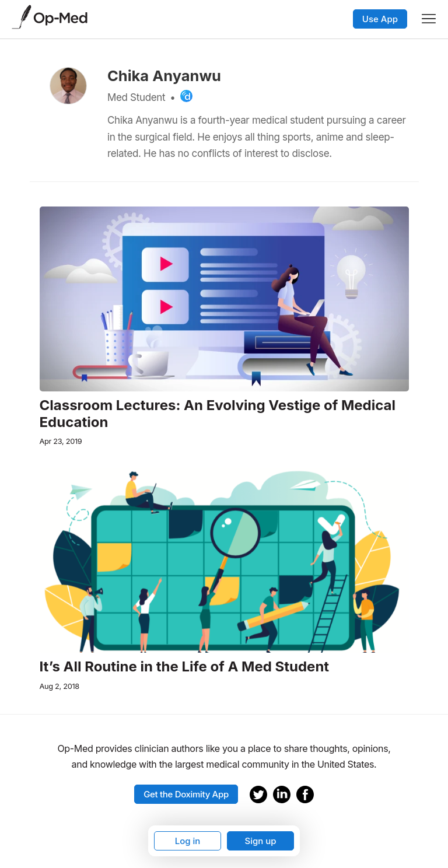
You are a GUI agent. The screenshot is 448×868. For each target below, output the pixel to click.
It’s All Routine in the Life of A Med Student (185, 667)
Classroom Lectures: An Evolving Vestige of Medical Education (218, 414)
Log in (188, 841)
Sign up (260, 841)
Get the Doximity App (186, 794)
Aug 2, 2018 (60, 686)
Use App (380, 19)
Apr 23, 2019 (61, 441)
